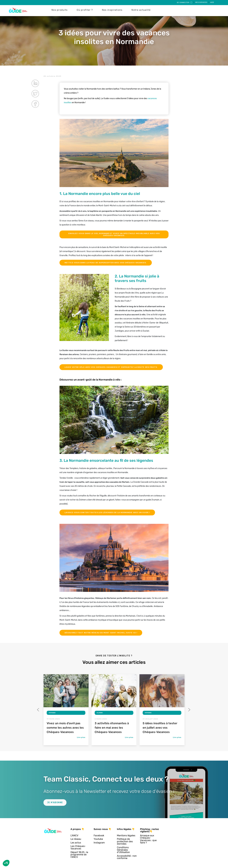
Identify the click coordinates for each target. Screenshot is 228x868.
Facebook (99, 836)
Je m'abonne (55, 803)
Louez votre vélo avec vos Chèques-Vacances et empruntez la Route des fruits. (111, 367)
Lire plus (81, 737)
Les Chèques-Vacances (78, 847)
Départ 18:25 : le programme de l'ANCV (79, 855)
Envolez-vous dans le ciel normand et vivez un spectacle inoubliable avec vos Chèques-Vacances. (114, 234)
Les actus (76, 843)
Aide (212, 2)
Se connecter (185, 3)
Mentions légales (126, 836)
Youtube (98, 839)
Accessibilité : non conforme (127, 857)
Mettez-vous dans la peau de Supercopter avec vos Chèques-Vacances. (106, 263)
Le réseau (76, 839)
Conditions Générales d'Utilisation (123, 850)
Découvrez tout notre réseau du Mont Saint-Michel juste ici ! (101, 633)
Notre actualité (141, 10)
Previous (38, 710)
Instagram (99, 843)
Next (189, 710)
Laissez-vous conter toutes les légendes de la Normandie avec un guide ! (107, 512)
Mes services (202, 2)
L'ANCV (74, 836)
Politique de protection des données (125, 842)
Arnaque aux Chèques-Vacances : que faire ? (148, 839)
